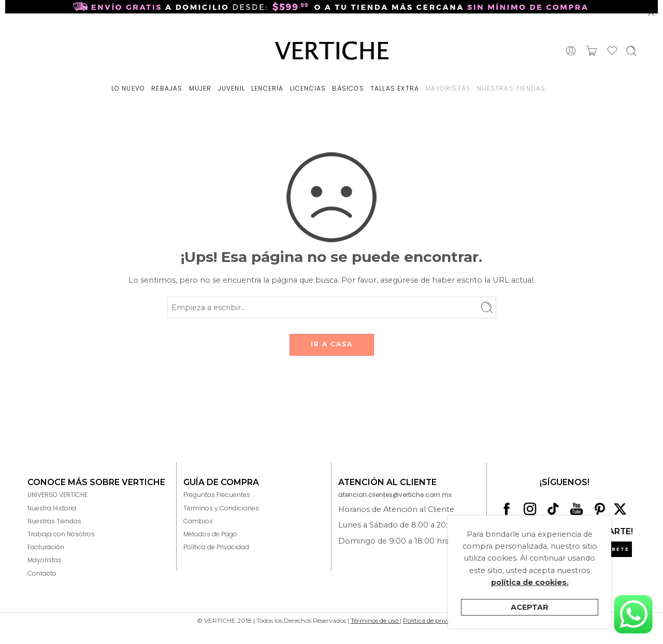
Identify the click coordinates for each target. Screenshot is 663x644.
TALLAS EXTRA (395, 88)
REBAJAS (167, 88)
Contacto (42, 573)
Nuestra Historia (52, 508)
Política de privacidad (435, 620)
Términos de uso (375, 620)
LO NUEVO (128, 88)
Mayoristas (45, 560)
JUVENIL (232, 88)
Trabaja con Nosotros (61, 534)
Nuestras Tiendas (54, 521)
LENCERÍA (268, 88)
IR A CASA (332, 344)
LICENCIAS (308, 88)
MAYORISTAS (448, 88)
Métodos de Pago (210, 534)
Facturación (46, 547)
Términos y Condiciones (221, 508)
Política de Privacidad (216, 547)
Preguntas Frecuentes (217, 495)
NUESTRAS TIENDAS (511, 88)
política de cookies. (530, 582)
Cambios (198, 521)
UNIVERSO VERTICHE (57, 495)
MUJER (200, 88)
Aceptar (530, 607)
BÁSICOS (348, 88)
